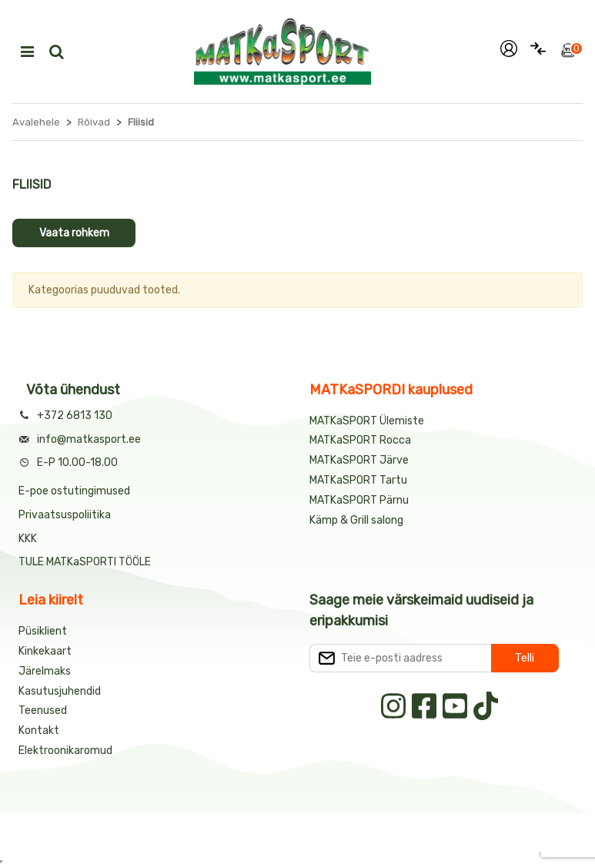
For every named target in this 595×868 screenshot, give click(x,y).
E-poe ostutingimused (74, 491)
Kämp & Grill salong (356, 520)
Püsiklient (43, 631)
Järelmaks (45, 671)
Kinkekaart (45, 651)
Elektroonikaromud (65, 751)
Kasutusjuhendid (60, 691)
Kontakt (39, 731)
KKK (28, 539)
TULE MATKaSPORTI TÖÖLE (85, 562)
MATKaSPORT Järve (359, 460)
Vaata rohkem (74, 233)
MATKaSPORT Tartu (358, 480)
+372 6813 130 (75, 416)
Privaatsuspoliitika (65, 515)
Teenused (43, 710)
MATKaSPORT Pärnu (360, 500)
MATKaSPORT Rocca (360, 440)
